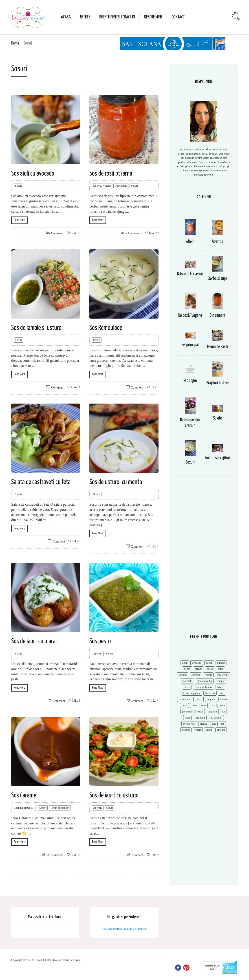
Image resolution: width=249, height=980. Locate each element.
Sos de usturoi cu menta (116, 482)
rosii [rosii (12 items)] (187, 718)
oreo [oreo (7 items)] (194, 705)
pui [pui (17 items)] (223, 712)
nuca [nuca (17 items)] (184, 705)
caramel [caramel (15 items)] (196, 675)
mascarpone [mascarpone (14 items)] (185, 699)
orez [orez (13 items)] (204, 705)
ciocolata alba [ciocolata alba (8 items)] (204, 681)
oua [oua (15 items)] (213, 705)
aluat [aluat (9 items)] (185, 663)
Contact (178, 17)
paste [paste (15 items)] (200, 712)
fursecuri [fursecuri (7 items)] (210, 693)
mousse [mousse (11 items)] (224, 699)
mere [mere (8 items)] (199, 699)
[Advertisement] (204, 552)
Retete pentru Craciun (117, 17)
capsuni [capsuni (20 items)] (183, 675)
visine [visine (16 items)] (209, 730)
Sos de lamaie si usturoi (37, 328)
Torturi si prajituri (60, 808)
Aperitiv (98, 654)
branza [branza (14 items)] (198, 669)
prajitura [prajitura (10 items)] (212, 712)
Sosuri (19, 186)
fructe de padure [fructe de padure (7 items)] (192, 693)
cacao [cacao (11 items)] (210, 669)
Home (15, 43)
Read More (20, 220)
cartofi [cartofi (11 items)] (208, 675)
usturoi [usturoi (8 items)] (186, 730)
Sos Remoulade (106, 328)
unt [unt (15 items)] (222, 724)
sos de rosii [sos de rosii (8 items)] (189, 724)
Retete (85, 17)
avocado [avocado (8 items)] (197, 663)
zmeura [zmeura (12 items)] (221, 730)
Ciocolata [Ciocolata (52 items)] (187, 681)
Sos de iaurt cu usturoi (114, 795)
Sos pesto (100, 641)
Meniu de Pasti (217, 347)
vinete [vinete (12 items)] (198, 730)
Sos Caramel (24, 795)
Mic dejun (190, 381)
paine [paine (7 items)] (222, 705)
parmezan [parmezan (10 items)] (187, 712)
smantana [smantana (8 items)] (200, 718)
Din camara (121, 186)
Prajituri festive (217, 383)
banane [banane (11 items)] (221, 663)
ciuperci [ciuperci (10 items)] (221, 681)
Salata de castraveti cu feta (41, 482)
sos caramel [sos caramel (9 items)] (216, 718)
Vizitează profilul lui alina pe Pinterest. (125, 929)
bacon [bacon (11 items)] (209, 663)
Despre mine (153, 17)
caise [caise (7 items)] (220, 669)
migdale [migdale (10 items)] (211, 699)
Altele (190, 242)
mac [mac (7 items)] (222, 693)
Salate (217, 418)
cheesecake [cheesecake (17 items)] (223, 675)
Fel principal (190, 345)
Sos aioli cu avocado (33, 174)
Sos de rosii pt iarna (111, 174)
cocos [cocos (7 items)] (187, 687)
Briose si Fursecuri (190, 274)
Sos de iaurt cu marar (34, 641)
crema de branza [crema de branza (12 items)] (204, 687)
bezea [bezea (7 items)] (187, 669)
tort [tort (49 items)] (214, 724)
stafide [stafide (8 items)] (204, 724)
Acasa (66, 17)
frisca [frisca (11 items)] (220, 687)
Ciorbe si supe (217, 279)
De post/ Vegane (102, 186)
